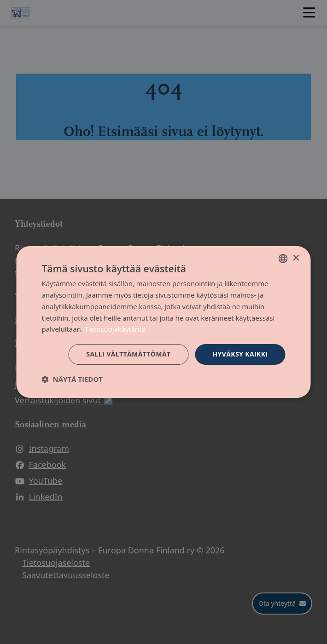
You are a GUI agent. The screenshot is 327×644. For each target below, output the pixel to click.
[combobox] (283, 259)
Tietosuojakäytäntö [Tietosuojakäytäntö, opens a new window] (115, 329)
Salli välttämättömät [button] (128, 354)
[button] (73, 379)
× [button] (296, 258)
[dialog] (164, 322)
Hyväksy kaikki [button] (240, 354)
